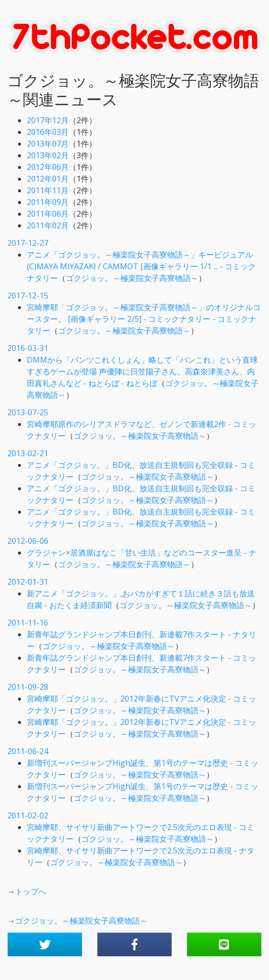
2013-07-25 (28, 412)
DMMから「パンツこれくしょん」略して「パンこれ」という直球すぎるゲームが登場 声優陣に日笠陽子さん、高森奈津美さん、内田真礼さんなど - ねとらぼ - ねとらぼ (142, 371)
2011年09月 (48, 202)
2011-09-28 (28, 687)
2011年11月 (48, 190)
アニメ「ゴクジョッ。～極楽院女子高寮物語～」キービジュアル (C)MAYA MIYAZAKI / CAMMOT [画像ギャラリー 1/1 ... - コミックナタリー (141, 266)
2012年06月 (48, 167)
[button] (45, 944)
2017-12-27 (28, 243)
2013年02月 (48, 155)
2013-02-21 (28, 453)
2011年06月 (48, 214)
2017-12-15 (28, 296)
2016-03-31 (28, 348)
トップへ (31, 891)
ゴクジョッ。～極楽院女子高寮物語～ (132, 278)
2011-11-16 (28, 623)
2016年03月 (48, 132)
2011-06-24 (28, 751)
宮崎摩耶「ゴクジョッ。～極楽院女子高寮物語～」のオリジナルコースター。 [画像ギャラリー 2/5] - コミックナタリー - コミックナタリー (144, 319)
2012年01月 (48, 179)
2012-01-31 (28, 582)
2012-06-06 (28, 541)
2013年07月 (48, 144)
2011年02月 (48, 225)
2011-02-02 (28, 815)
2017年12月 (48, 120)
